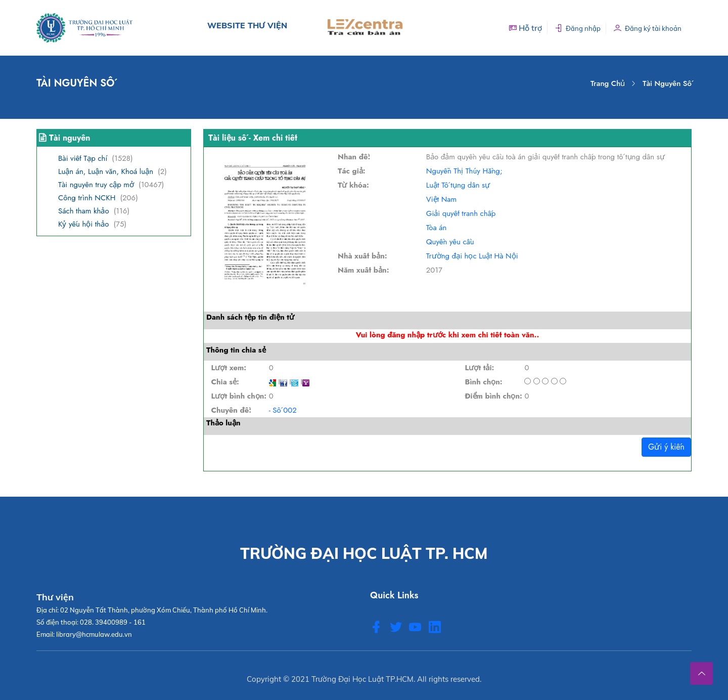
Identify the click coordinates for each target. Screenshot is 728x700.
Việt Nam (441, 199)
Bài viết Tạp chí (83, 158)
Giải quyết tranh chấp (461, 213)
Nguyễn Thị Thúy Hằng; (464, 171)
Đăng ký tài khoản (648, 28)
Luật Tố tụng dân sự (458, 185)
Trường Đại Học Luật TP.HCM (362, 679)
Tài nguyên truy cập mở (96, 185)
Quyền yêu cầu (450, 242)
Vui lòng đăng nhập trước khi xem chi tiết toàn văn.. (447, 335)
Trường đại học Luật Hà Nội (472, 256)
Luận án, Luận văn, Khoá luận (106, 171)
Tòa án (437, 228)
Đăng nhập (578, 28)
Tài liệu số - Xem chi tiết (253, 138)
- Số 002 (283, 410)
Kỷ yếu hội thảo (83, 224)
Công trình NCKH (87, 198)
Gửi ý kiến (666, 447)
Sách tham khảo (84, 211)
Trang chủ (608, 83)
